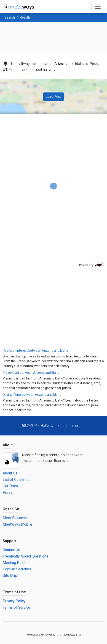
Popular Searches (17, 569)
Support (9, 541)
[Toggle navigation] (98, 7)
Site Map (10, 576)
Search (10, 17)
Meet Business (15, 518)
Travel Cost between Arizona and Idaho (31, 373)
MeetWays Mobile (17, 524)
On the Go (11, 509)
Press (8, 492)
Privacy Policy (14, 601)
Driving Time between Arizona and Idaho (32, 395)
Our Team (10, 486)
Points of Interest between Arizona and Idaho (35, 351)
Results (25, 17)
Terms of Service (16, 607)
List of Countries (16, 480)
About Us (10, 473)
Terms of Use (14, 592)
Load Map (53, 96)
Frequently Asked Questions (25, 556)
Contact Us (11, 550)
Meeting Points (15, 563)
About (8, 445)
